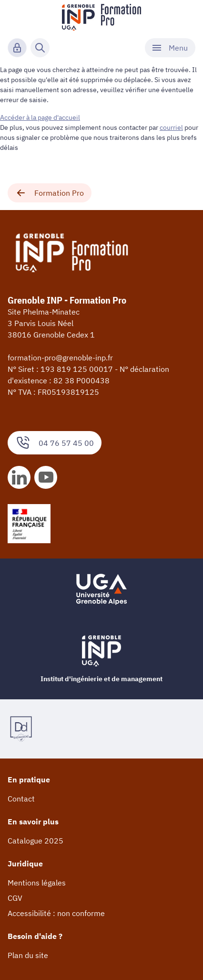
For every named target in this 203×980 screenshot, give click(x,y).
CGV (15, 898)
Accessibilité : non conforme (56, 913)
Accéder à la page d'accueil (40, 117)
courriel (171, 127)
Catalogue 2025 (36, 841)
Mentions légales (37, 883)
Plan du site (28, 955)
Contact (21, 799)
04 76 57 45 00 (55, 443)
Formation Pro (50, 193)
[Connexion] (17, 48)
